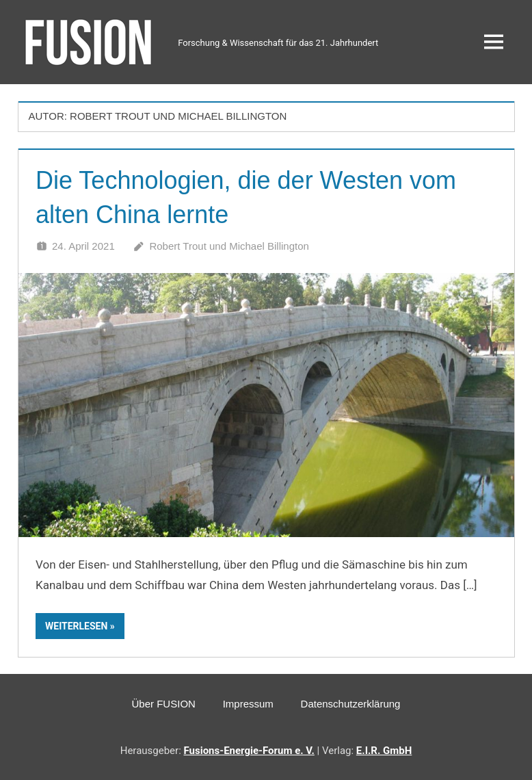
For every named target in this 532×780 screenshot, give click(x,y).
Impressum (248, 704)
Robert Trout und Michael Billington (229, 246)
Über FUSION (164, 704)
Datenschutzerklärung (351, 704)
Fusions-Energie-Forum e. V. (249, 751)
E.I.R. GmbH (384, 751)
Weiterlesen (76, 626)
